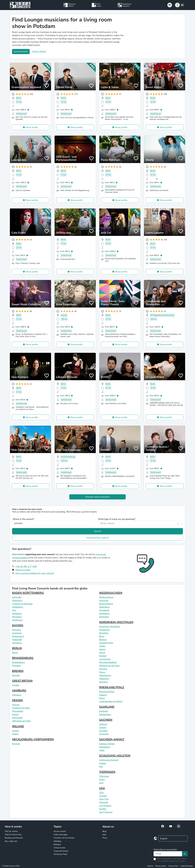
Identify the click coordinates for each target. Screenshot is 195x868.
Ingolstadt (17, 640)
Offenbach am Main (21, 721)
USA (102, 788)
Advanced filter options (97, 538)
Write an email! (23, 570)
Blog (104, 831)
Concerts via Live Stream (64, 838)
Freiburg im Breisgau (22, 604)
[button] (180, 5)
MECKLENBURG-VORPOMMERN (33, 739)
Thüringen (104, 776)
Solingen (103, 682)
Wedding (57, 841)
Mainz (102, 698)
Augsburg (17, 633)
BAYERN (18, 625)
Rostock (16, 744)
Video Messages (61, 835)
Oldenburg (104, 607)
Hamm (102, 649)
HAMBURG (19, 691)
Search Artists (21, 52)
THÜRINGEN (107, 772)
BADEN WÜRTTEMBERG (28, 593)
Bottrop (103, 640)
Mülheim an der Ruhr (109, 666)
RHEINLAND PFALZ (112, 687)
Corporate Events (61, 851)
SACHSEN (106, 720)
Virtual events (60, 848)
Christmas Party (60, 854)
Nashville (104, 802)
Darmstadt (17, 718)
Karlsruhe (17, 597)
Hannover (104, 601)
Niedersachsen (106, 597)
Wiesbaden (18, 711)
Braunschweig (106, 604)
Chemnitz (104, 734)
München (17, 630)
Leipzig (103, 727)
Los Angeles (105, 806)
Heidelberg (18, 607)
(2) (157, 179)
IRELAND (18, 726)
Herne (102, 653)
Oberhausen (105, 675)
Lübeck (103, 763)
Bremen (16, 675)
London (16, 685)
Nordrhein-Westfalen (110, 627)
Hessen (16, 705)
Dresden (103, 731)
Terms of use (173, 866)
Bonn (102, 636)
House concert (60, 831)
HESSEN (17, 700)
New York (104, 799)
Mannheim (17, 601)
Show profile (32, 127)
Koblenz (103, 695)
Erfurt (102, 780)
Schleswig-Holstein (109, 760)
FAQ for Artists (11, 831)
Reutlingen (17, 620)
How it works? (39, 51)
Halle (102, 750)
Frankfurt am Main (21, 708)
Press (105, 838)
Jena (101, 783)
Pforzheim (17, 617)
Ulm (14, 610)
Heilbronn (17, 614)
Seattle (103, 809)
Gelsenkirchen (106, 643)
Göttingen (104, 617)
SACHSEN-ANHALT (112, 739)
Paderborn (104, 679)
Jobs (104, 835)
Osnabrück (104, 610)
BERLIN (17, 648)
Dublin (15, 734)
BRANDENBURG (23, 658)
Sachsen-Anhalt (107, 744)
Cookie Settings (187, 866)
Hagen (102, 646)
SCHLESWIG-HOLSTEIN (115, 756)
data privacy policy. (177, 861)
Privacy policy (161, 866)
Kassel (15, 714)
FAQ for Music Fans (13, 835)
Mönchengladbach (108, 662)
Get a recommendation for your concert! (35, 573)
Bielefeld (104, 633)
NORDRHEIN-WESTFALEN (116, 622)
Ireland (15, 731)
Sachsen (103, 724)
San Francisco (106, 812)
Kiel (101, 767)
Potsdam (16, 666)
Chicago (103, 796)
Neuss (102, 672)
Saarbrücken (105, 714)
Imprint (150, 866)
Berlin (15, 653)
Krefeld (103, 656)
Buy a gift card (11, 841)
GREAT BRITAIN (22, 681)
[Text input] (168, 854)
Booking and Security (14, 838)
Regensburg (18, 636)
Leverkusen (105, 659)
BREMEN (18, 671)
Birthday (57, 844)
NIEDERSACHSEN (111, 593)
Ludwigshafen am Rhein (111, 701)
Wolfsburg (104, 614)
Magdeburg (105, 747)
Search (97, 531)
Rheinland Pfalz (107, 692)
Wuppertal (104, 630)
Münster (103, 669)
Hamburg (17, 695)
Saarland (103, 711)
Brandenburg (18, 662)
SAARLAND (107, 707)
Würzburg (17, 643)
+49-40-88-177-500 (26, 566)
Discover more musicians (98, 497)
